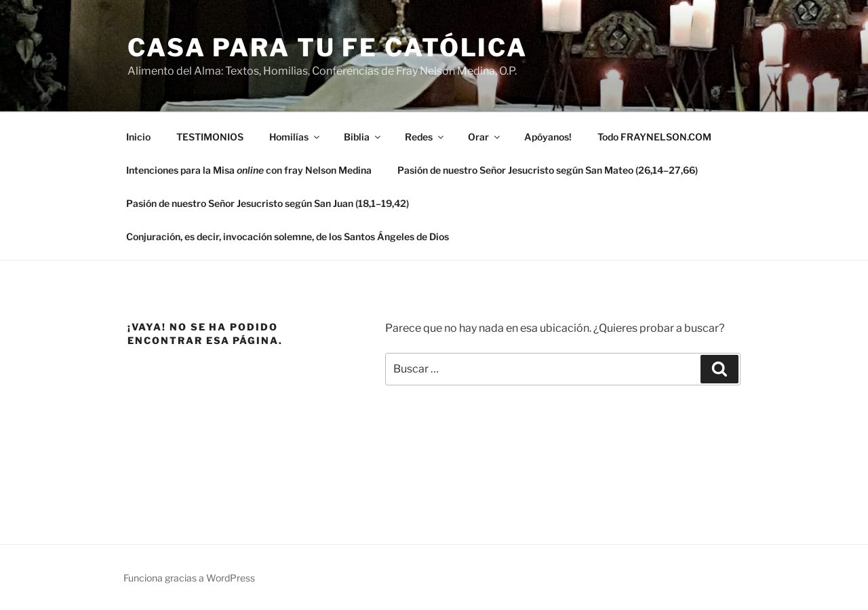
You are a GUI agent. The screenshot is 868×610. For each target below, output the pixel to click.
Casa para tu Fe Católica (328, 47)
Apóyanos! (548, 137)
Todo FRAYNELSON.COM (654, 137)
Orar (485, 137)
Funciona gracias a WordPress (189, 578)
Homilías (295, 137)
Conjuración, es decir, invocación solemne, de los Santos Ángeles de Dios (288, 236)
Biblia (363, 137)
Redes (425, 137)
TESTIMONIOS (210, 137)
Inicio (138, 137)
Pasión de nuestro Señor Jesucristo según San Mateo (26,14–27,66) (548, 170)
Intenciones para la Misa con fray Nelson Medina (249, 170)
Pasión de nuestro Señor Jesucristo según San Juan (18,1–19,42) (268, 203)
